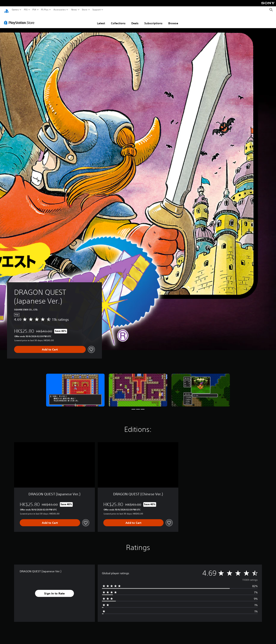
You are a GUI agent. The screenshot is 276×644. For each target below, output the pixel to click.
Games (15, 10)
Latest (101, 20)
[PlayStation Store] (20, 19)
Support (97, 10)
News (74, 10)
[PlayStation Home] (7, 10)
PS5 (26, 10)
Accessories (60, 10)
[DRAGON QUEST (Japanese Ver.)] (75, 387)
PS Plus (45, 10)
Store (85, 10)
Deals (135, 20)
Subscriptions (153, 20)
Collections (118, 20)
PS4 (34, 10)
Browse (173, 20)
